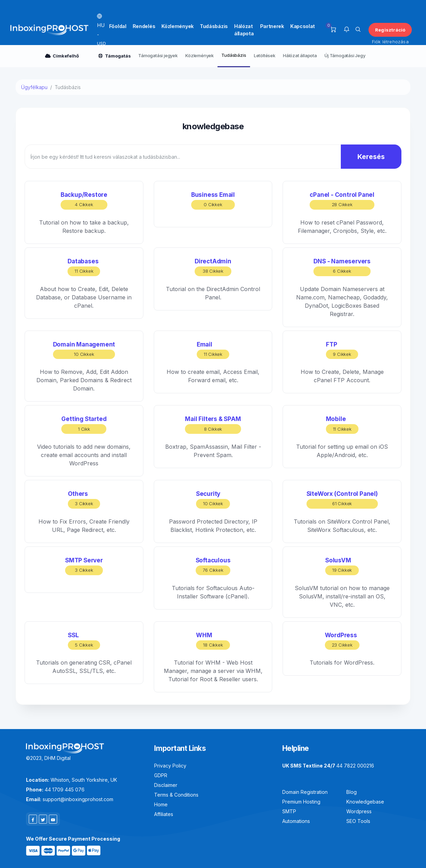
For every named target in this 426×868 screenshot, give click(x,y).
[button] (347, 30)
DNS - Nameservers (342, 267)
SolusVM (342, 566)
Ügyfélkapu (34, 87)
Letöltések (265, 55)
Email (213, 350)
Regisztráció (390, 30)
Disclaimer (166, 785)
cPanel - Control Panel (342, 200)
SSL (84, 641)
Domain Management (84, 350)
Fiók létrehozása (390, 42)
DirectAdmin (213, 267)
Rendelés (144, 26)
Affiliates (164, 814)
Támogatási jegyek (158, 55)
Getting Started (84, 425)
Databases (84, 267)
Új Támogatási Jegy (345, 55)
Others (84, 499)
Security (213, 499)
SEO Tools (358, 821)
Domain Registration (305, 792)
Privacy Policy (170, 766)
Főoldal (118, 26)
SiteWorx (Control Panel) (342, 499)
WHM (213, 641)
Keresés (371, 157)
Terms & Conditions (176, 795)
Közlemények (177, 26)
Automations (296, 821)
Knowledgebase (365, 802)
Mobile (342, 425)
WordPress (342, 641)
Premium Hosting (301, 802)
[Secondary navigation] (213, 56)
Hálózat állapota (244, 30)
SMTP (289, 811)
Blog (352, 792)
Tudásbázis (214, 26)
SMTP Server (84, 566)
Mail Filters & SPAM (213, 425)
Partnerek (272, 26)
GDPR (161, 775)
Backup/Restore (84, 200)
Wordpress (359, 811)
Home (161, 804)
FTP (342, 350)
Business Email (213, 200)
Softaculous (213, 566)
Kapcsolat (303, 26)
